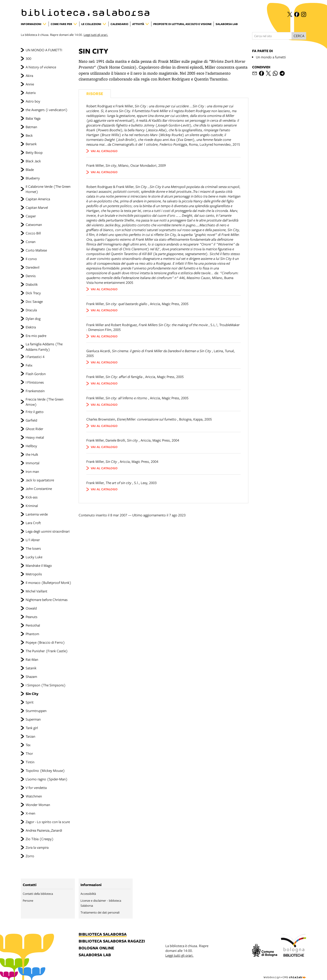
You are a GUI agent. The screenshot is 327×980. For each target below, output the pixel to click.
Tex (28, 745)
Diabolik (32, 284)
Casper (31, 216)
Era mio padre (36, 336)
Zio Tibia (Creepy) (40, 839)
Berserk (31, 144)
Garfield (31, 420)
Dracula (31, 310)
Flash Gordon (36, 374)
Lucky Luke (34, 557)
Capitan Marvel (37, 207)
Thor (29, 753)
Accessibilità (88, 894)
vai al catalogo (104, 151)
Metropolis (34, 574)
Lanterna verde (37, 514)
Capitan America (38, 199)
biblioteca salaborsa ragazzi (112, 941)
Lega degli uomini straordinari (48, 531)
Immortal (33, 463)
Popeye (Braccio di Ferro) (45, 642)
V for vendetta (36, 788)
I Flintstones (35, 382)
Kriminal (32, 506)
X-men (30, 813)
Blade (30, 170)
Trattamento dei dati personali (100, 912)
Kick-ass (32, 497)
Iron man (32, 471)
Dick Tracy (33, 293)
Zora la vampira (37, 847)
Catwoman (34, 225)
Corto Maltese (36, 250)
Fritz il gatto (35, 412)
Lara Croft (33, 523)
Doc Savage (34, 301)
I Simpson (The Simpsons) (46, 685)
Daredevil (33, 267)
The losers (33, 548)
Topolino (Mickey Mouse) (45, 770)
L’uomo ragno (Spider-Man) (47, 779)
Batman (31, 127)
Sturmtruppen (36, 711)
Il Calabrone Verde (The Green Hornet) (48, 189)
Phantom (32, 634)
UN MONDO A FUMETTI (44, 50)
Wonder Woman (38, 805)
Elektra (31, 327)
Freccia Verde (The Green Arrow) (45, 402)
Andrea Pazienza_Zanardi (44, 830)
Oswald (31, 608)
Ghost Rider (34, 429)
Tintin (30, 762)
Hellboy (31, 446)
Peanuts (31, 617)
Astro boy (33, 101)
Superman (33, 719)
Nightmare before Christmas (47, 600)
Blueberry (33, 178)
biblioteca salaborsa (103, 934)
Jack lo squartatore (40, 480)
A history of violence (41, 67)
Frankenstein (35, 391)
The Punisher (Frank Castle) (47, 651)
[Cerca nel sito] (272, 36)
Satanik (31, 668)
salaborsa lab (95, 955)
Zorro (30, 856)
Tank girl (32, 728)
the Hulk (32, 454)
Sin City (32, 694)
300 (28, 58)
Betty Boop (34, 152)
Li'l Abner (33, 540)
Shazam (31, 676)
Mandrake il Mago (39, 565)
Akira (29, 76)
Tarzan (30, 736)
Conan (31, 242)
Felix (29, 365)
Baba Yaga (33, 118)
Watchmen (34, 796)
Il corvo (31, 259)
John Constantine (39, 489)
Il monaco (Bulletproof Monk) (48, 583)
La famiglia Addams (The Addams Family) (44, 347)
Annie (30, 84)
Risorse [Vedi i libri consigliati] (95, 93)
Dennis (31, 276)
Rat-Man (32, 659)
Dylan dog (33, 319)
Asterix (31, 93)
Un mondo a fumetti (271, 57)
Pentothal (33, 625)
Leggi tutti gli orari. (96, 35)
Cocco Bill (33, 233)
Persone (28, 900)
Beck (29, 135)
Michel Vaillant (36, 591)
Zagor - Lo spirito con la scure (48, 822)
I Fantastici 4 (35, 357)
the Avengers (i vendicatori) (47, 110)
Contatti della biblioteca (38, 894)
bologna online (96, 948)
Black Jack (33, 161)
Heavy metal (35, 437)
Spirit (30, 702)
